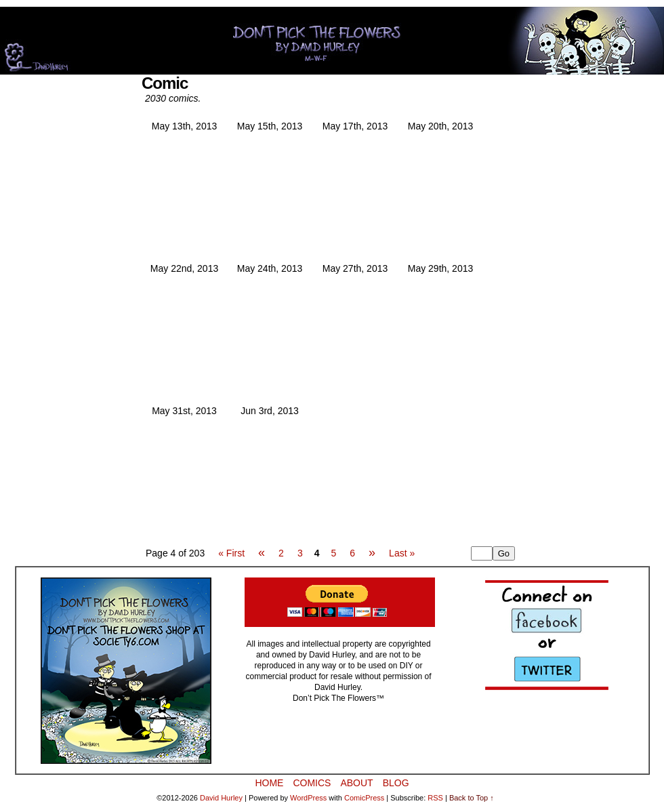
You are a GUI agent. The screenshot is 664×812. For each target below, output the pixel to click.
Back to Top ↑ (472, 798)
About (356, 783)
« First (231, 553)
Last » (402, 553)
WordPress (308, 798)
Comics (312, 783)
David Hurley (221, 798)
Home (269, 783)
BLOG (396, 783)
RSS (435, 798)
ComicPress (364, 798)
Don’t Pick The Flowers (332, 41)
